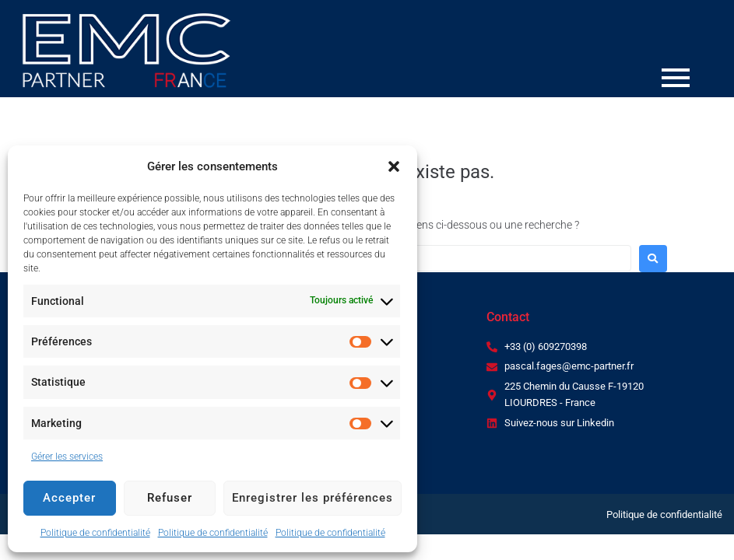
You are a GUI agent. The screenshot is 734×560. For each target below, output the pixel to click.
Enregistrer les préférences (313, 498)
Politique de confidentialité (95, 533)
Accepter (69, 498)
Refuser (170, 498)
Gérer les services (67, 457)
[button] (394, 166)
